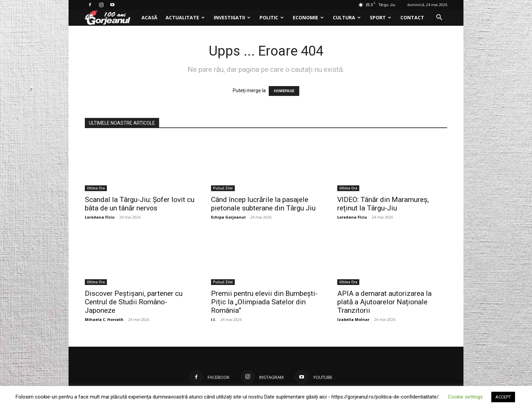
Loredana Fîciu (100, 217)
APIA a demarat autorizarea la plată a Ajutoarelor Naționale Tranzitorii (384, 302)
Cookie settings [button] (465, 397)
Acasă (149, 17)
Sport (381, 17)
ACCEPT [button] (503, 397)
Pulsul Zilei (223, 188)
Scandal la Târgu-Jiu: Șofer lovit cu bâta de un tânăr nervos (140, 204)
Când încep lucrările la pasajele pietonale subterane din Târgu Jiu (263, 204)
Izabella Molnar (353, 319)
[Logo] (111, 18)
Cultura (347, 17)
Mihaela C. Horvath (104, 319)
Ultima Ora (96, 188)
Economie (308, 17)
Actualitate (185, 17)
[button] (439, 18)
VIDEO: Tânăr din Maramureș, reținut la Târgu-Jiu (383, 204)
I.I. (213, 319)
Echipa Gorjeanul (228, 217)
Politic (272, 17)
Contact (412, 17)
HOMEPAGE (284, 91)
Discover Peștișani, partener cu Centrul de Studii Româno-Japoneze (134, 302)
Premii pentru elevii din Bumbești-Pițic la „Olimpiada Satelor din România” (264, 302)
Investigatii (232, 17)
